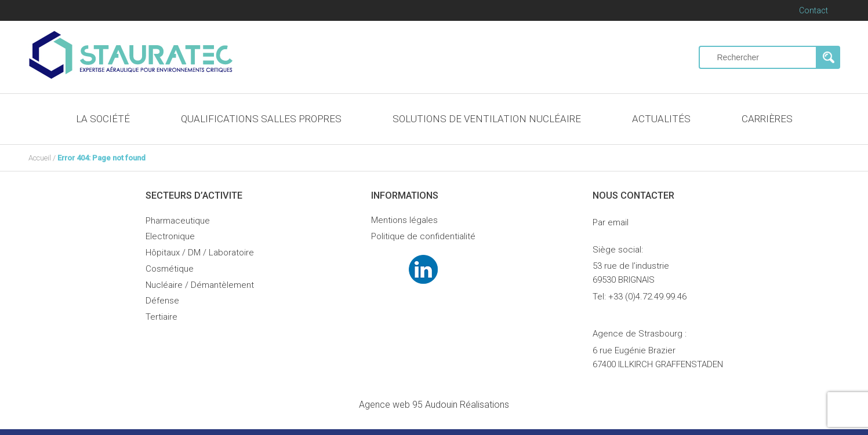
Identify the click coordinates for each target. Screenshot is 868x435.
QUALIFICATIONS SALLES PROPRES (261, 119)
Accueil (40, 158)
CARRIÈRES (767, 119)
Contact (813, 10)
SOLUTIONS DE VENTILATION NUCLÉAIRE (487, 119)
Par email (611, 222)
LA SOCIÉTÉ (103, 119)
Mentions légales (404, 220)
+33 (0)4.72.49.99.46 (647, 297)
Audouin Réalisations (434, 405)
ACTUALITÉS (661, 119)
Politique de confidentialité (423, 236)
